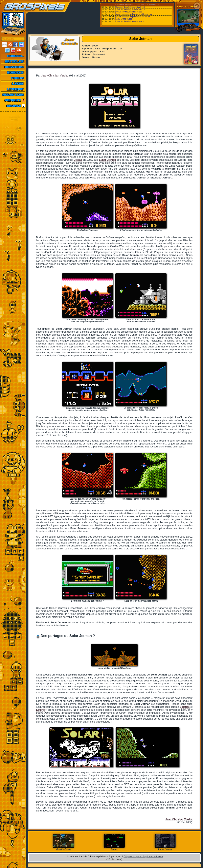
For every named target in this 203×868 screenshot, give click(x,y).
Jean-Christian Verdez (55, 75)
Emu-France (154, 5)
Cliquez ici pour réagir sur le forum (143, 856)
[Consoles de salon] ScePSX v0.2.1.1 (130, 9)
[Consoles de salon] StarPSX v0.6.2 (130, 21)
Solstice (185, 707)
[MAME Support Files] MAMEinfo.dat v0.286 (133, 17)
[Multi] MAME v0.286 (124, 19)
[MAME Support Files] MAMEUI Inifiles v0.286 (134, 14)
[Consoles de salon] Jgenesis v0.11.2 (130, 7)
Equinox (41, 710)
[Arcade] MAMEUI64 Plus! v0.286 (129, 12)
